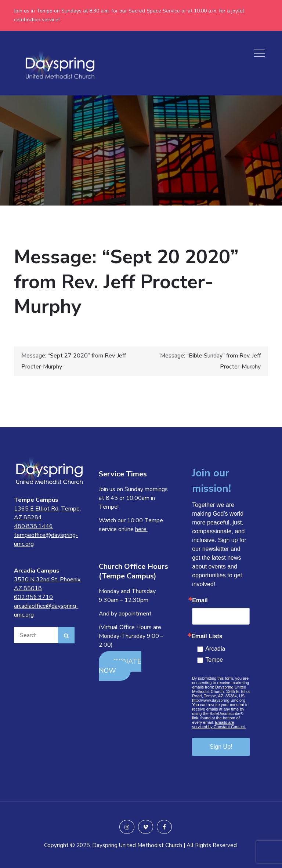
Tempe (214, 660)
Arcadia (215, 649)
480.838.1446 (33, 526)
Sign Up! (221, 747)
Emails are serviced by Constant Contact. (219, 724)
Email (200, 600)
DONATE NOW (120, 666)
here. (141, 529)
